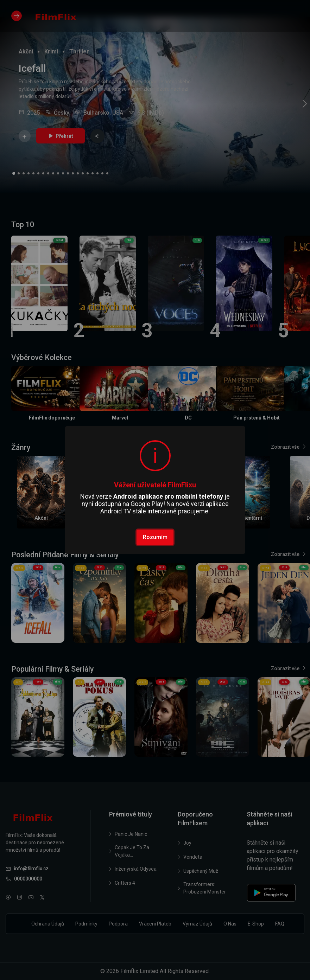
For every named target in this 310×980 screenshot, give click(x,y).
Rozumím (155, 537)
